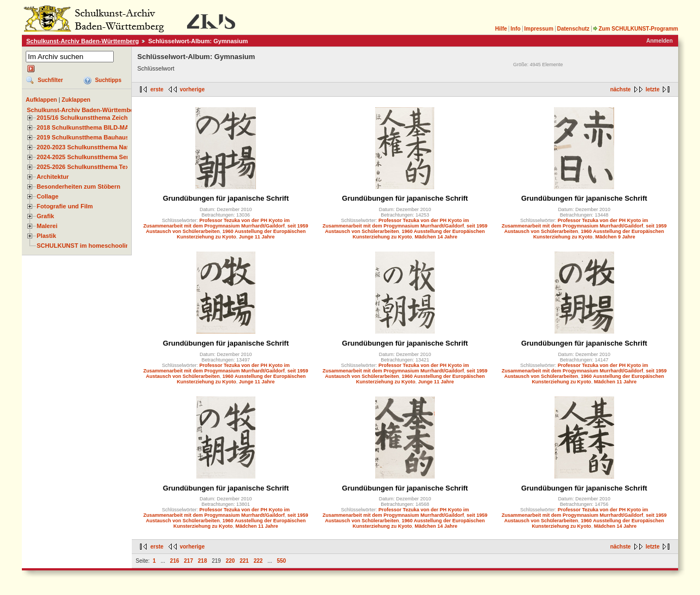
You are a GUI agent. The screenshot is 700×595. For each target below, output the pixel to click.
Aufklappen (41, 100)
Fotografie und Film (65, 206)
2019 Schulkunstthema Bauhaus (83, 137)
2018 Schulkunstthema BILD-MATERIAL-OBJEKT (107, 127)
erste (157, 89)
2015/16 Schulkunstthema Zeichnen (87, 118)
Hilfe (501, 29)
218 (203, 561)
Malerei (47, 226)
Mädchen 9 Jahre (615, 237)
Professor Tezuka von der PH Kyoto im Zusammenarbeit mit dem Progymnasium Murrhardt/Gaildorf (217, 223)
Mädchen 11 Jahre (615, 382)
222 (258, 561)
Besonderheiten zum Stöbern (78, 186)
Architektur (53, 177)
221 (244, 561)
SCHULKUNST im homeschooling (85, 246)
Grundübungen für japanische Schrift (226, 198)
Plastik (46, 236)
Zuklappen (76, 100)
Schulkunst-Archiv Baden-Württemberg (83, 41)
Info (516, 29)
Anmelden (660, 41)
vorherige (192, 89)
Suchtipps (108, 80)
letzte (652, 89)
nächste (621, 89)
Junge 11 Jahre (257, 237)
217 (188, 561)
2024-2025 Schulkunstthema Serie (85, 157)
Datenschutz (573, 29)
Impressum (538, 29)
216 (175, 561)
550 (281, 561)
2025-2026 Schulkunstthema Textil (86, 167)
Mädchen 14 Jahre (436, 237)
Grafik (45, 216)
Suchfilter (50, 80)
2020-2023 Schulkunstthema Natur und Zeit (98, 147)
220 (231, 561)
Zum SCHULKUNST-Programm (635, 29)
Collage (48, 196)
